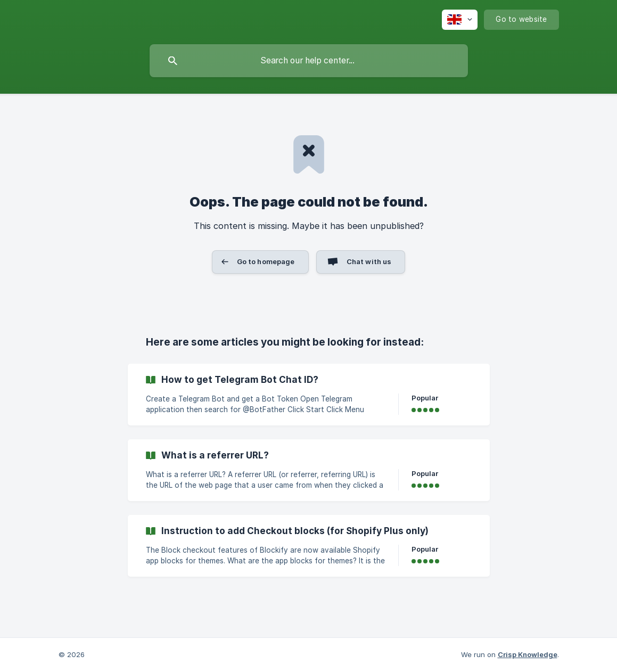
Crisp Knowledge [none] (528, 654)
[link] (309, 395)
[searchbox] (309, 61)
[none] (460, 20)
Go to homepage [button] (266, 261)
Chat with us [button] (369, 261)
